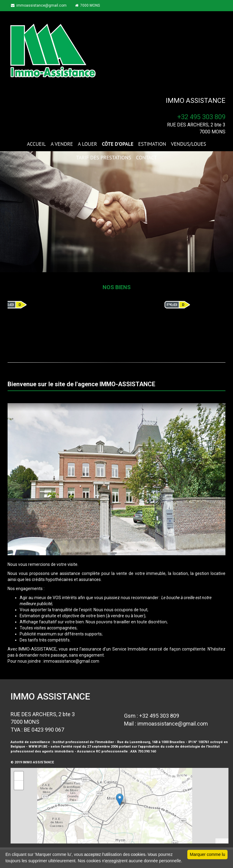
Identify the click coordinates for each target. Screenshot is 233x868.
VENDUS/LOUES (189, 144)
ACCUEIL (36, 144)
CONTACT (146, 158)
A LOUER (87, 144)
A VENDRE (62, 144)
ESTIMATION (152, 144)
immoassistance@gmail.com (40, 5)
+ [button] (19, 776)
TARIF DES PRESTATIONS (104, 158)
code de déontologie (183, 747)
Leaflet (222, 841)
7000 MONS (90, 5)
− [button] (19, 785)
